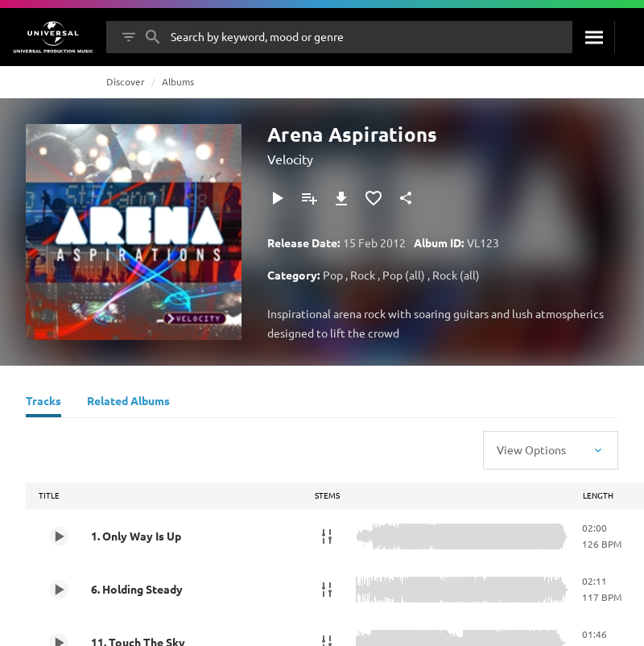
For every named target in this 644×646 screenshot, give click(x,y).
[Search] (593, 37)
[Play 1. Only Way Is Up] (59, 536)
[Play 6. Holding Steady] (59, 590)
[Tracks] (43, 403)
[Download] (341, 198)
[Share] (406, 198)
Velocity (290, 159)
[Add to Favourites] (374, 198)
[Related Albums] (128, 403)
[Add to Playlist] (309, 198)
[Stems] (327, 536)
